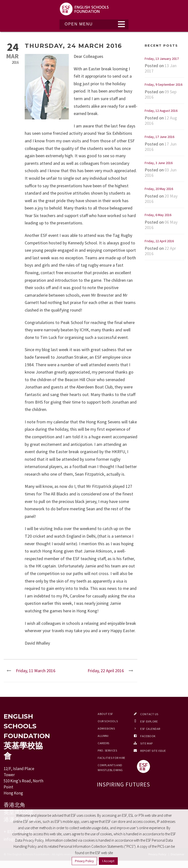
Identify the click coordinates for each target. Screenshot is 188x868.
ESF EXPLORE (149, 721)
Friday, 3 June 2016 (159, 163)
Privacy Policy (84, 861)
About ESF (105, 714)
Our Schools (108, 721)
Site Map (146, 743)
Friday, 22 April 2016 (159, 241)
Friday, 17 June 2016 (159, 137)
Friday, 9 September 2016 (164, 84)
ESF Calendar (150, 729)
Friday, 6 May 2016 (158, 215)
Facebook (148, 736)
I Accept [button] (108, 861)
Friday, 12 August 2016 (161, 111)
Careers (104, 743)
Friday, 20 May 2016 (159, 189)
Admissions (106, 728)
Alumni (103, 736)
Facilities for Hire (112, 758)
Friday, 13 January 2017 (162, 59)
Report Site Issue (153, 751)
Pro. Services (107, 750)
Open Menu (79, 24)
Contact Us (149, 714)
